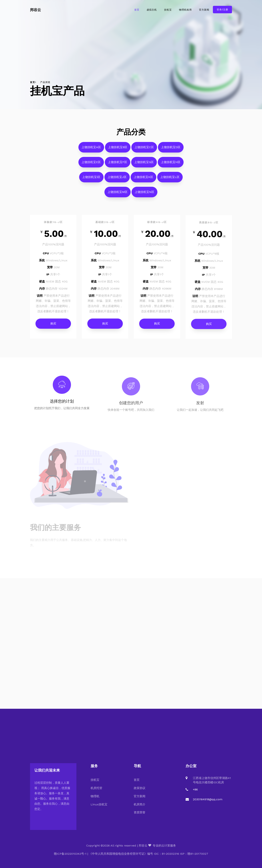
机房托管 (96, 788)
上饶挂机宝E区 (91, 165)
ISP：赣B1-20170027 (194, 854)
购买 (53, 326)
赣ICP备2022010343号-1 (70, 854)
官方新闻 (204, 10)
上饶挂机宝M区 (118, 195)
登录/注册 (222, 10)
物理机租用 (185, 10)
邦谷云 (35, 10)
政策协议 (140, 788)
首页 (137, 10)
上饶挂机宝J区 (117, 180)
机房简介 (140, 804)
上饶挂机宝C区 (144, 150)
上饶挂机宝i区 (91, 180)
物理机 (95, 796)
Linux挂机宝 (99, 804)
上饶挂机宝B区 (118, 150)
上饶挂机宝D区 (171, 150)
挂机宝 (168, 10)
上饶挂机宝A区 (91, 150)
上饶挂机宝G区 (144, 165)
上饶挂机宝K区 (143, 180)
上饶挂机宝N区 (144, 195)
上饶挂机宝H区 (171, 165)
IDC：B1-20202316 (166, 854)
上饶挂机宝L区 (170, 180)
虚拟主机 (152, 10)
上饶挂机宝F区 (118, 165)
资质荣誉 (140, 812)
